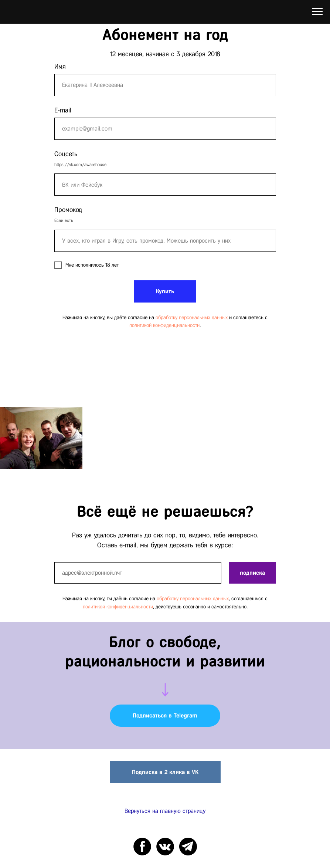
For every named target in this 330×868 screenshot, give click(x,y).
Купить (165, 291)
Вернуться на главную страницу (165, 811)
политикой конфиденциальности (164, 325)
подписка (252, 573)
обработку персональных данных (192, 318)
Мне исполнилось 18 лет (86, 265)
